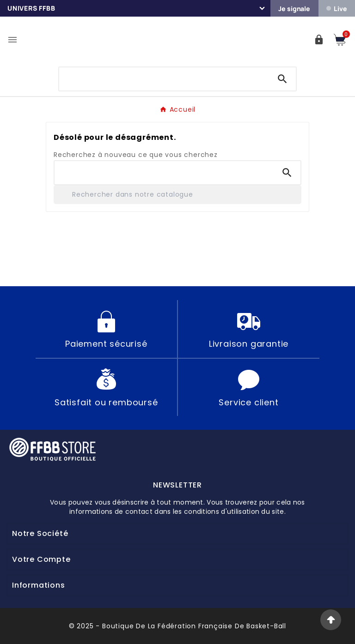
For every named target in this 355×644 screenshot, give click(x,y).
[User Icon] (319, 40)
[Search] (282, 79)
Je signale (294, 9)
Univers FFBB (31, 8)
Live (337, 9)
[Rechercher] (177, 195)
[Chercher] (164, 77)
